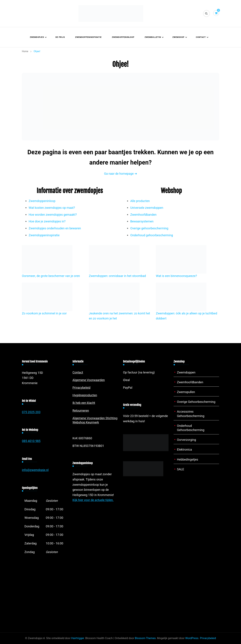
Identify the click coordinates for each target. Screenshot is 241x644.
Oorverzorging (186, 440)
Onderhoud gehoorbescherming (152, 235)
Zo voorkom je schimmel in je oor (44, 313)
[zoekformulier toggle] (206, 14)
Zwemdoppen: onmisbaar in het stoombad (117, 276)
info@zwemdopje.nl (35, 470)
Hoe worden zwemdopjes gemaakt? (53, 215)
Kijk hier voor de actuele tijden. (93, 500)
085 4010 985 (31, 441)
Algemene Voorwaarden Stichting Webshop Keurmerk (95, 420)
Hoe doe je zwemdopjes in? (47, 222)
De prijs (60, 37)
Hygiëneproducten (85, 395)
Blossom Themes (145, 638)
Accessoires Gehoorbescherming (191, 414)
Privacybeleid (81, 388)
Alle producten (140, 201)
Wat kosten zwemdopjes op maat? (52, 208)
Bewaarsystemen (142, 222)
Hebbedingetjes (188, 460)
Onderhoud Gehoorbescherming (191, 428)
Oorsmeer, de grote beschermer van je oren (51, 276)
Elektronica (184, 450)
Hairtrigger (78, 638)
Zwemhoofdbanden (143, 215)
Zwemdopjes (37, 37)
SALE (180, 469)
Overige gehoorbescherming (149, 228)
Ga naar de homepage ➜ (120, 174)
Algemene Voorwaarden (89, 380)
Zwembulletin (153, 37)
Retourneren (81, 411)
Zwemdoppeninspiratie (88, 37)
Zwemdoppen (186, 373)
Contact (201, 37)
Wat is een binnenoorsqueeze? (176, 276)
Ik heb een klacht (84, 403)
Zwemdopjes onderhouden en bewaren (55, 228)
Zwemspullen (186, 392)
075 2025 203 (31, 412)
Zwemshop (178, 37)
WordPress (192, 638)
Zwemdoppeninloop (123, 37)
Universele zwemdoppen (147, 208)
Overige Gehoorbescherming (196, 402)
